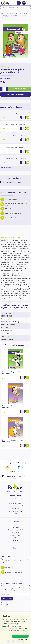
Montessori (15, 533)
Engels (15, 15)
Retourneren (15, 509)
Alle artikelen (6, 168)
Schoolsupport (6, 67)
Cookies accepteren (20, 636)
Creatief (15, 538)
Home (3, 13)
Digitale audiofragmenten (12, 182)
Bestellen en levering (16, 503)
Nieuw (16, 543)
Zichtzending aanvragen (15, 511)
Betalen (16, 498)
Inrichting (15, 540)
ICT (15, 545)
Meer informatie (6, 79)
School (16, 548)
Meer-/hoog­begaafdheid (14, 13)
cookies (5, 632)
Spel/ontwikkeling (16, 535)
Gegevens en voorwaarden (15, 506)
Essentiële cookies (22, 640)
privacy (22, 630)
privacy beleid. (5, 604)
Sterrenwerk (7, 15)
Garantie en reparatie (16, 501)
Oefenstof (27, 13)
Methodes (15, 527)
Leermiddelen (15, 525)
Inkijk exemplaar (15, 94)
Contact (15, 514)
